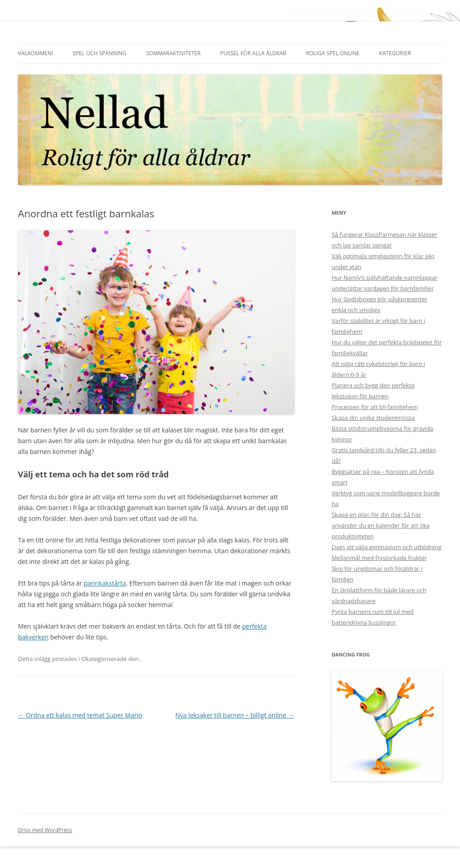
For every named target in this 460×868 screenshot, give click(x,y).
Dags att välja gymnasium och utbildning (386, 547)
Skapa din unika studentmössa (373, 418)
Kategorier (395, 53)
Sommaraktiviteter (173, 53)
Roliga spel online (333, 53)
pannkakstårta (105, 583)
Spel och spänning (100, 53)
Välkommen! (35, 53)
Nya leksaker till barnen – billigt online (234, 715)
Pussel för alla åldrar (253, 53)
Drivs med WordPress (45, 830)
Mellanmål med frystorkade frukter (379, 558)
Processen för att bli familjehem (375, 407)
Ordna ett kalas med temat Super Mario (80, 715)
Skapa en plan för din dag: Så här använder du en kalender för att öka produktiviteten (380, 525)
